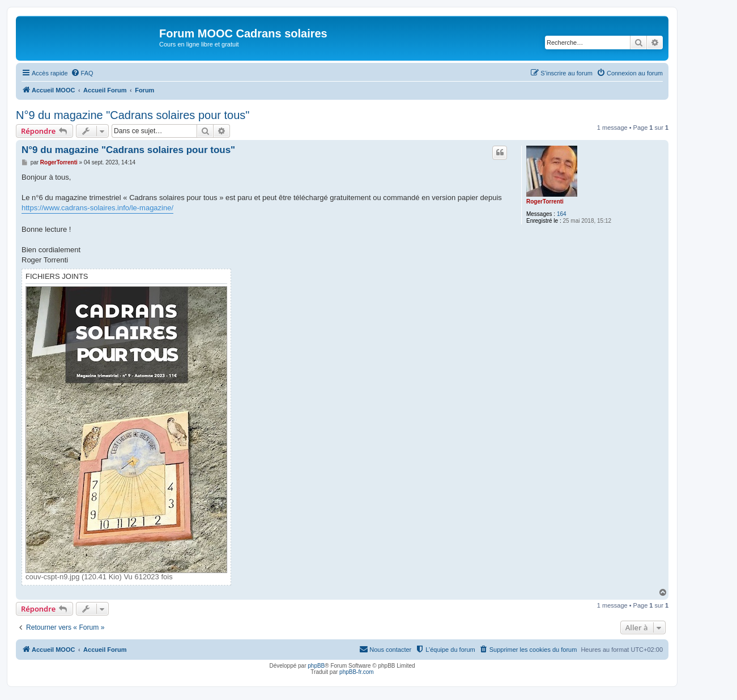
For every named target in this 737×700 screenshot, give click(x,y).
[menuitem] (82, 73)
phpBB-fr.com (357, 672)
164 (562, 214)
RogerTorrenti (545, 201)
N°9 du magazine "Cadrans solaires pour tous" (133, 115)
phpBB (316, 666)
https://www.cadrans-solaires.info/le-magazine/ (97, 208)
